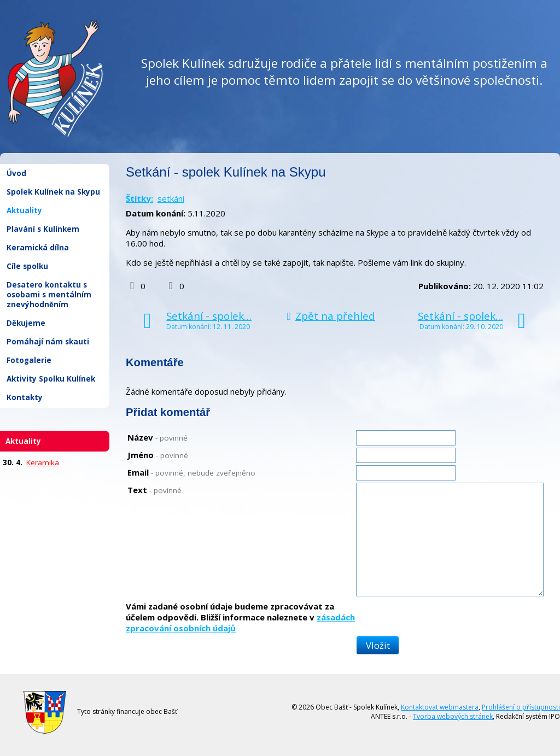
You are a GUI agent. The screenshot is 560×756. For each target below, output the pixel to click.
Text (154, 490)
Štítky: (139, 198)
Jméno (158, 455)
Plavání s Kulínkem (43, 229)
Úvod (16, 173)
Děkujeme (26, 323)
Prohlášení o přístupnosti (521, 707)
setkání (171, 198)
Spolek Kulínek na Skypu (53, 192)
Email (191, 472)
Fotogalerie (29, 360)
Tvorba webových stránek (453, 716)
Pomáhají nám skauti (48, 342)
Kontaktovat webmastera (440, 707)
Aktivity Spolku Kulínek (51, 379)
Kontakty (25, 397)
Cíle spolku (27, 266)
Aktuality (24, 210)
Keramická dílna (38, 248)
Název (157, 437)
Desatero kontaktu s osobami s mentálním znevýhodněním (49, 295)
